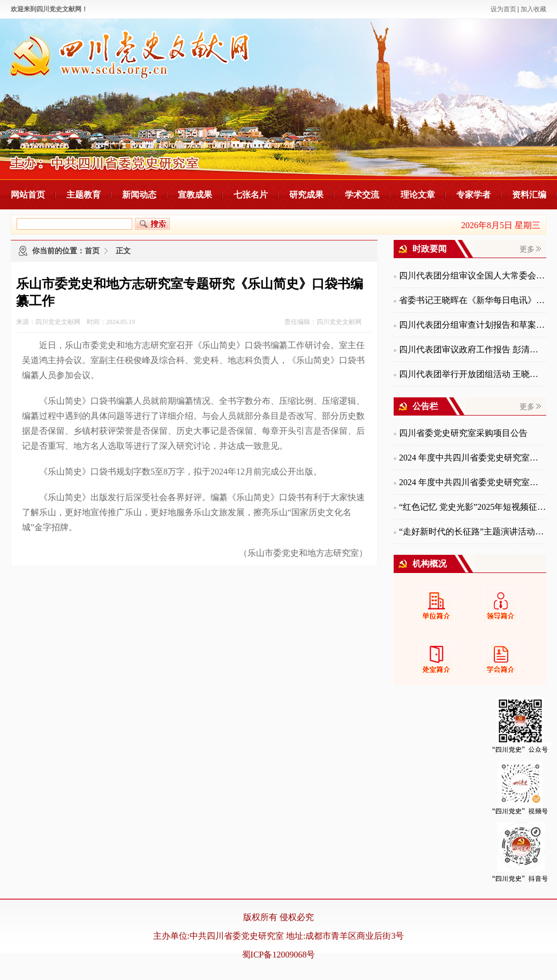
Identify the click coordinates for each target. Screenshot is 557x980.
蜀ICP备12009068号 (279, 955)
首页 (92, 251)
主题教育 (84, 195)
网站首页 (28, 195)
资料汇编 (529, 195)
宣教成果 (195, 195)
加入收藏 (533, 9)
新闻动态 (139, 195)
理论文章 (418, 195)
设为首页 (503, 9)
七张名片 (251, 195)
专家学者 (473, 195)
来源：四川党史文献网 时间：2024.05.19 (76, 322)
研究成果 (306, 195)
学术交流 (362, 195)
